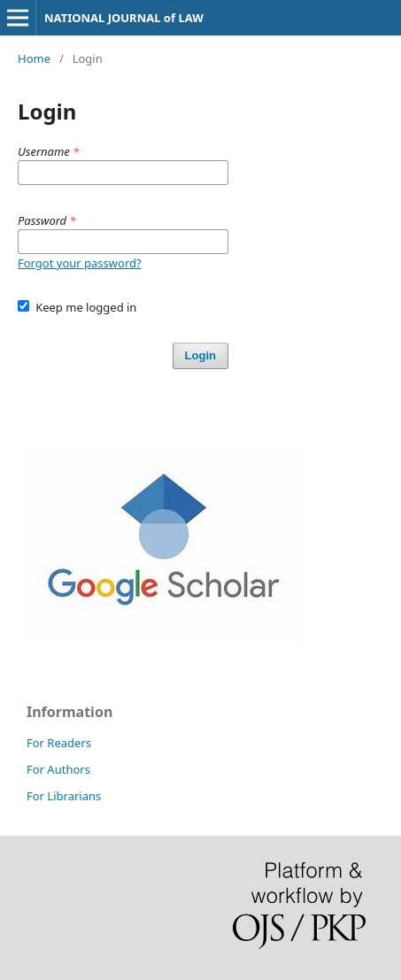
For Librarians (64, 796)
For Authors (58, 769)
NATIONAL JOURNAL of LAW (124, 18)
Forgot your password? (80, 263)
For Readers (59, 743)
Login (200, 355)
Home (34, 58)
